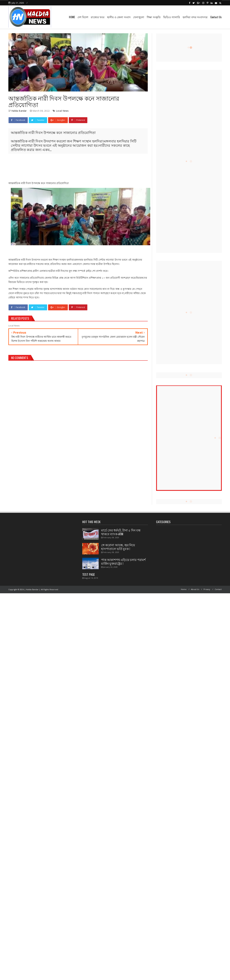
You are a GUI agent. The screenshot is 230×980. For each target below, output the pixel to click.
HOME (72, 17)
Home (184, 589)
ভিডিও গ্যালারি (172, 17)
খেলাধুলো (139, 17)
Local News (62, 111)
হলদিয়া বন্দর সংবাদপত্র (195, 17)
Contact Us (216, 17)
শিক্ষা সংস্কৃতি (154, 17)
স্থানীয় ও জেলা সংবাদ (119, 17)
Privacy (207, 589)
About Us (195, 589)
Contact (218, 589)
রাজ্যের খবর (98, 17)
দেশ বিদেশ (83, 17)
